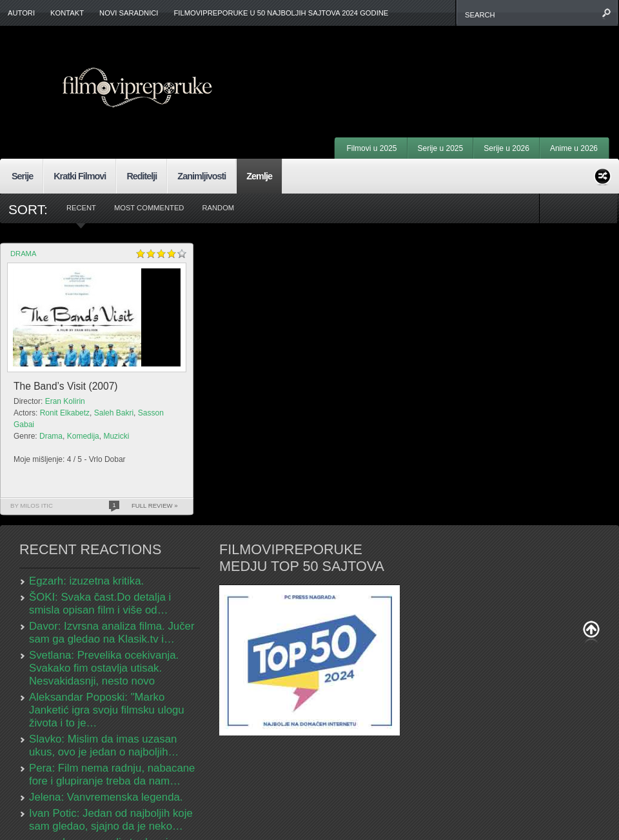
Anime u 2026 (574, 148)
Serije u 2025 (441, 148)
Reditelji (142, 176)
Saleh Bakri (114, 413)
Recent (81, 208)
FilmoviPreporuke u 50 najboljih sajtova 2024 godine (281, 13)
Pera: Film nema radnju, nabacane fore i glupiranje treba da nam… (112, 775)
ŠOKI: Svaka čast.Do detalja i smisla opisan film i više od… (100, 604)
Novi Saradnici (129, 13)
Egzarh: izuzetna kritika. (86, 581)
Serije (22, 176)
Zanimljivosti (201, 176)
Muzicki (116, 436)
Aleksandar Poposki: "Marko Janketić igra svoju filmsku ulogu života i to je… (107, 710)
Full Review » (155, 505)
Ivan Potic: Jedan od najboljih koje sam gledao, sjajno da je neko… (111, 820)
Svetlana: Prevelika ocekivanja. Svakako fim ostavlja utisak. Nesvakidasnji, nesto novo (104, 668)
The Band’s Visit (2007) (66, 386)
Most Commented (149, 208)
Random (218, 208)
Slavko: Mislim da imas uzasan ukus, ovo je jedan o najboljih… (104, 745)
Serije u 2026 (506, 148)
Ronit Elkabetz (65, 413)
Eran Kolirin (65, 401)
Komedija (83, 436)
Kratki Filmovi (80, 176)
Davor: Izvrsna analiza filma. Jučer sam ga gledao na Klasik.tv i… (112, 633)
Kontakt (67, 13)
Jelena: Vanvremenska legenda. (106, 797)
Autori (21, 13)
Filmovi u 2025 (371, 148)
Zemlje (259, 176)
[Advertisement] (449, 65)
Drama (23, 254)
